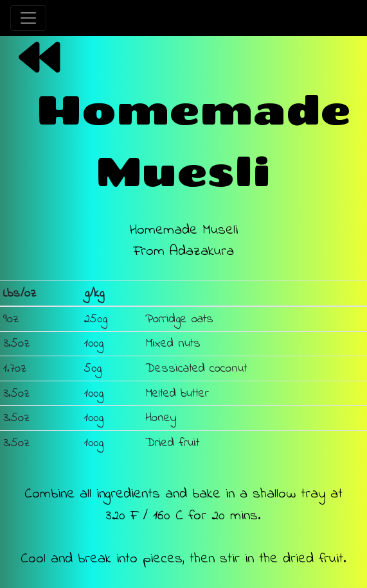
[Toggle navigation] (28, 18)
